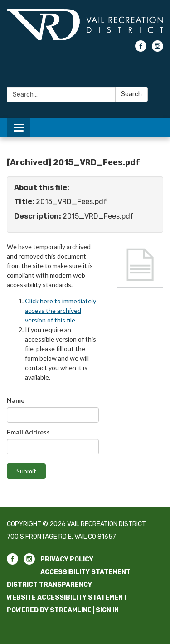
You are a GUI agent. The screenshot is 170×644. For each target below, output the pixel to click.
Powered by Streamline (49, 610)
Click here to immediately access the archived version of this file (61, 310)
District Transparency (49, 585)
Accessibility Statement (85, 572)
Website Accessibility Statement (67, 598)
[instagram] (158, 49)
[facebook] (141, 49)
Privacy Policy (67, 559)
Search (131, 94)
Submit (26, 471)
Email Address (28, 432)
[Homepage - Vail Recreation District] (85, 25)
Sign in (107, 610)
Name (16, 400)
